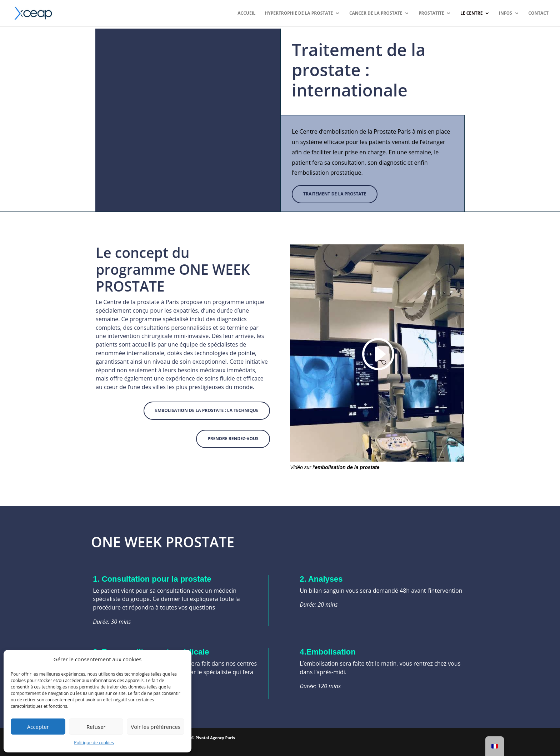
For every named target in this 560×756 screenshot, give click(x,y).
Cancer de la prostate (376, 13)
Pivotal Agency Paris (215, 738)
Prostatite (431, 13)
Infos (505, 13)
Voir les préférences (156, 727)
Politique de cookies (94, 743)
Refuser (96, 727)
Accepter (38, 727)
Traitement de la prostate (335, 194)
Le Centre (471, 13)
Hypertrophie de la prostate (299, 13)
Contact (538, 13)
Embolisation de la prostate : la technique (207, 410)
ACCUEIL (246, 13)
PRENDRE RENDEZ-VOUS (233, 439)
